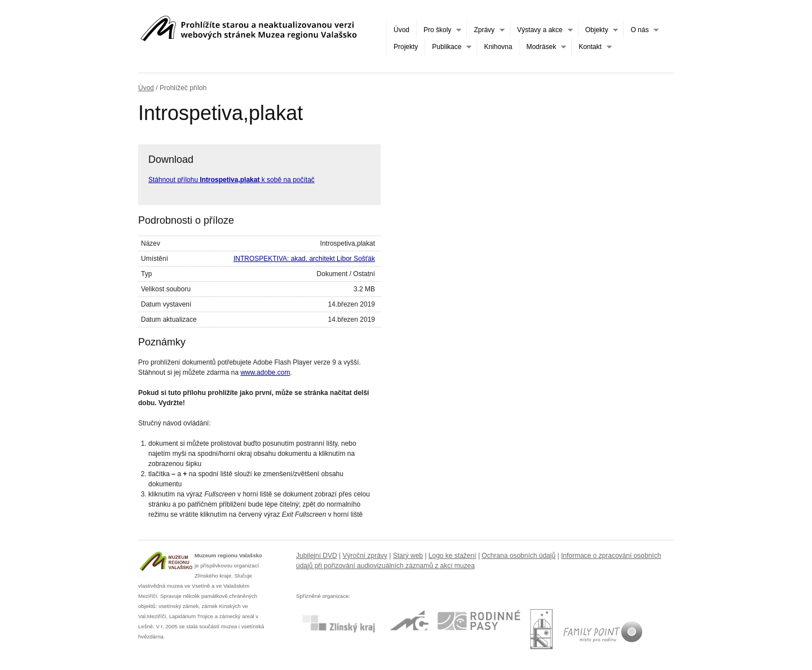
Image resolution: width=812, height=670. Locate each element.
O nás (641, 30)
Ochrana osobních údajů (518, 556)
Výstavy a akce (541, 30)
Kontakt (592, 47)
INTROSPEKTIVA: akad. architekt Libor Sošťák (304, 259)
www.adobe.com (265, 372)
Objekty (598, 30)
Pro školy (439, 30)
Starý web (408, 556)
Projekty (406, 47)
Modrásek (542, 47)
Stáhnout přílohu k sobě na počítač (231, 180)
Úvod (401, 30)
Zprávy (486, 30)
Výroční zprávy (365, 556)
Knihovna (498, 47)
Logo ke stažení (453, 556)
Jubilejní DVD (317, 556)
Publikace (448, 47)
